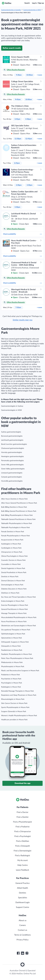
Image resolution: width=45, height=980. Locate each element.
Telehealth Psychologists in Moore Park (15, 528)
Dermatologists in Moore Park (12, 585)
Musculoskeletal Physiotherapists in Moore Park (19, 618)
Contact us (22, 930)
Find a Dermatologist (22, 851)
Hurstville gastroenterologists (12, 481)
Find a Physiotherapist (22, 822)
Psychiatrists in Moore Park (11, 679)
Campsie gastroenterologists (12, 477)
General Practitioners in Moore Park (14, 609)
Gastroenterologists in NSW (32, 10)
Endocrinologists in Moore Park (13, 601)
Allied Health (22, 888)
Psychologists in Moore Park (12, 683)
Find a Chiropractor (23, 832)
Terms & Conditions (22, 935)
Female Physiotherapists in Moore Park (15, 536)
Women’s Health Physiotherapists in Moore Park (19, 716)
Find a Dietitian (23, 841)
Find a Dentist (22, 817)
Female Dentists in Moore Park (13, 532)
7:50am (18, 308)
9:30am (19, 75)
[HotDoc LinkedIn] (23, 953)
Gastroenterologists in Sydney (12, 406)
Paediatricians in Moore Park (12, 650)
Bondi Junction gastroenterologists (14, 444)
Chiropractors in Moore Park (12, 552)
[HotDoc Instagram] (27, 953)
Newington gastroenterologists (12, 457)
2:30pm (19, 185)
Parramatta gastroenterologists (12, 461)
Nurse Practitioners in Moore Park (14, 622)
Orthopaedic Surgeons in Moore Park (15, 642)
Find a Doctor (22, 812)
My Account (23, 860)
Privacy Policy (22, 940)
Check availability (22, 234)
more (39, 75)
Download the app (22, 783)
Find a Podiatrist (23, 827)
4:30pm (28, 119)
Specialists (23, 898)
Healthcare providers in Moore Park (14, 720)
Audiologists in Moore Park (11, 544)
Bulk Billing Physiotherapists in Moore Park (17, 515)
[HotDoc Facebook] (18, 953)
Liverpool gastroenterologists (12, 473)
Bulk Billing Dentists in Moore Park (14, 507)
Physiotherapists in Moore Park (13, 667)
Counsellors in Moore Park (11, 564)
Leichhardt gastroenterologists (12, 440)
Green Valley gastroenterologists (13, 469)
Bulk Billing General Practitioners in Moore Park (19, 511)
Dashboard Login (23, 902)
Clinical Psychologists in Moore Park (14, 556)
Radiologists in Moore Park (11, 687)
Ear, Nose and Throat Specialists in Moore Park (18, 597)
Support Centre (22, 907)
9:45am (18, 100)
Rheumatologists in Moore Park (13, 699)
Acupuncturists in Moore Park (12, 540)
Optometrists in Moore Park (12, 638)
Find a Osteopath (23, 846)
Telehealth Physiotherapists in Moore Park (17, 523)
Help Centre (22, 865)
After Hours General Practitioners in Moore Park (19, 503)
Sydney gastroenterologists (11, 432)
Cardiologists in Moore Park (11, 548)
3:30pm (30, 185)
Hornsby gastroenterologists (12, 452)
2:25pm (17, 163)
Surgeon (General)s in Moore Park (14, 712)
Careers (23, 925)
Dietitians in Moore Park (10, 593)
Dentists (22, 893)
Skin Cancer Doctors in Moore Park (14, 703)
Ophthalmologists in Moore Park (13, 634)
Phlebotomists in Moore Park (12, 662)
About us (23, 920)
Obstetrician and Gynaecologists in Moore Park (19, 626)
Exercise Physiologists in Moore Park (15, 605)
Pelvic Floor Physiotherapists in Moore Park (17, 658)
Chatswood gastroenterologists (13, 448)
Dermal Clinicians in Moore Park (13, 581)
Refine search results (12, 48)
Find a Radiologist (22, 856)
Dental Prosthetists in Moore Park (14, 573)
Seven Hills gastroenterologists (12, 465)
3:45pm (17, 119)
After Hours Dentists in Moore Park (14, 499)
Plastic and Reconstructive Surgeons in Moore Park (20, 671)
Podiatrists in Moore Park (10, 675)
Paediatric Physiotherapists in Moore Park (16, 654)
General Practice (22, 883)
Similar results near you (23, 320)
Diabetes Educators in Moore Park (14, 589)
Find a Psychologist (23, 836)
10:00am (30, 75)
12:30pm (18, 139)
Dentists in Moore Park (10, 577)
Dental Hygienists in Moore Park (13, 568)
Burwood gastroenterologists (12, 436)
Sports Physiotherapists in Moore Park (15, 707)
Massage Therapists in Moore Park (14, 613)
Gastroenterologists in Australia (11, 10)
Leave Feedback (22, 870)
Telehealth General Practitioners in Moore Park (18, 519)
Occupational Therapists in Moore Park (16, 630)
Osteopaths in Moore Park (11, 646)
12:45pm (29, 139)
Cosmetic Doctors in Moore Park (13, 560)
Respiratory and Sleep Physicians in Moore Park (19, 695)
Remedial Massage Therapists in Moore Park (17, 691)
